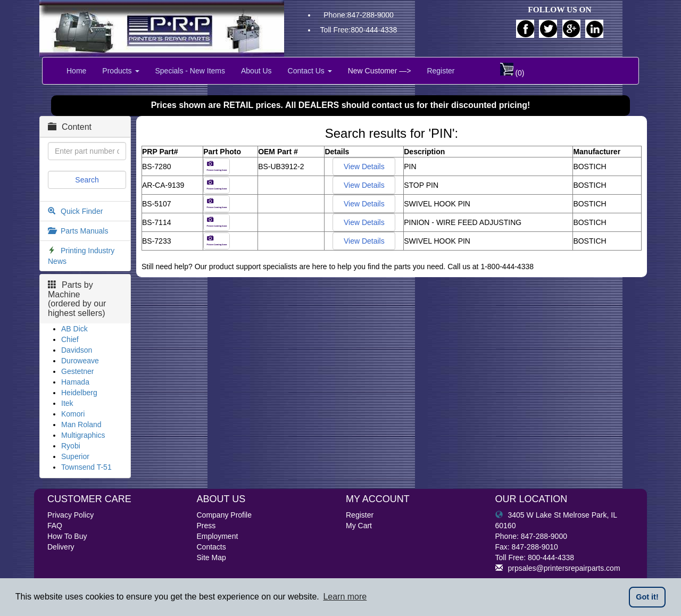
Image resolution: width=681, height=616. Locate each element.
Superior (75, 456)
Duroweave (80, 361)
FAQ (55, 526)
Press (206, 526)
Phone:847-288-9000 (359, 15)
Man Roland (81, 424)
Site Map (211, 557)
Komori (73, 414)
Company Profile (225, 515)
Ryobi (71, 446)
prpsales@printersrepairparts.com (558, 568)
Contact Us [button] (310, 71)
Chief (70, 339)
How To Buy (67, 536)
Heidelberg (79, 393)
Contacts (211, 547)
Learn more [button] (345, 597)
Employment (218, 536)
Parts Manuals (84, 231)
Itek (67, 403)
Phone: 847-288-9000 (531, 536)
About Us (256, 71)
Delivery (61, 547)
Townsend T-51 (86, 467)
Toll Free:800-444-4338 (359, 30)
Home (76, 71)
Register (441, 71)
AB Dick (74, 329)
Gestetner (77, 371)
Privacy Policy (70, 515)
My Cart (359, 526)
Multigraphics (83, 435)
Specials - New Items (190, 71)
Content (70, 127)
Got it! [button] (647, 597)
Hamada (75, 382)
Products (121, 71)
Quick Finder (82, 211)
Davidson (77, 350)
